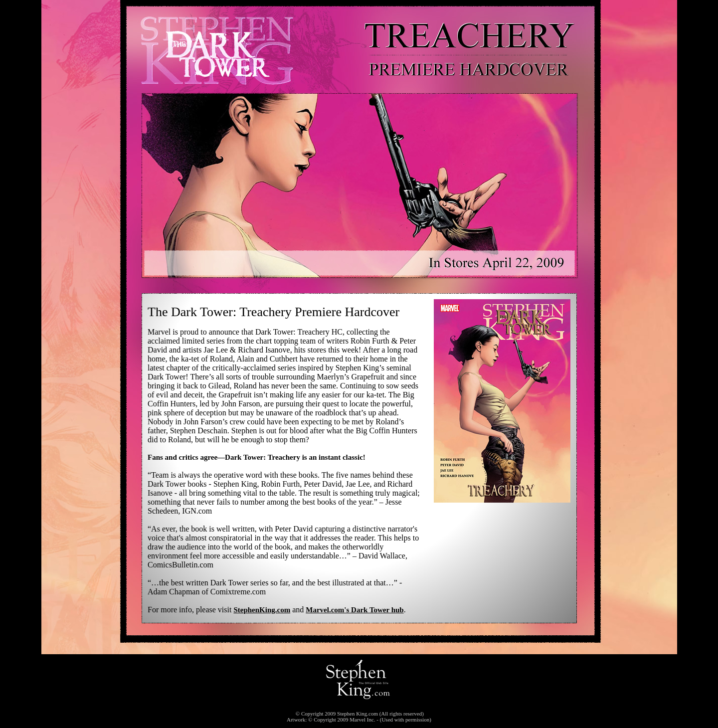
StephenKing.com (262, 610)
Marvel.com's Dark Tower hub (355, 610)
